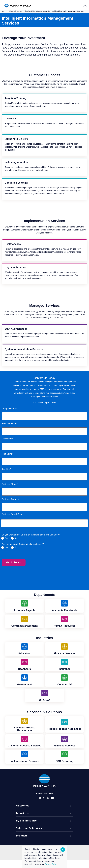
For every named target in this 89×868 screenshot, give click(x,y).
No (16, 538)
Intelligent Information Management (37, 11)
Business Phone (9, 484)
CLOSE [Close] (63, 850)
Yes (6, 538)
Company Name (9, 408)
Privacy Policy (51, 864)
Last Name (7, 439)
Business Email (9, 424)
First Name (7, 454)
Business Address (10, 499)
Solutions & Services (15, 11)
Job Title (6, 469)
